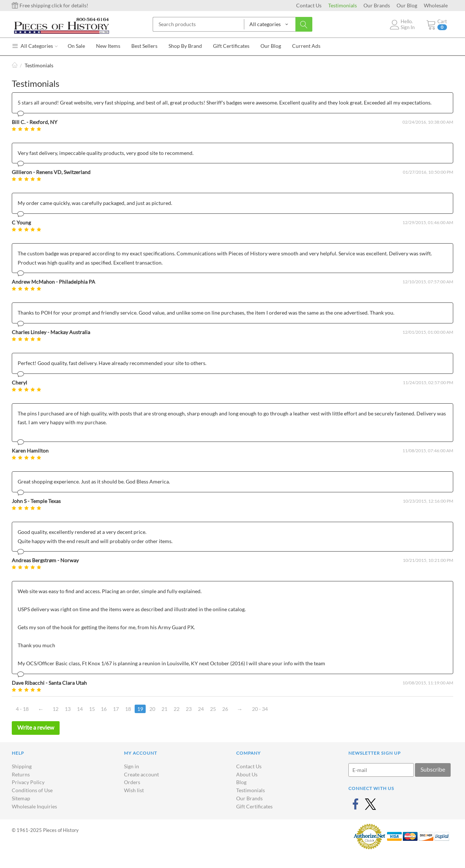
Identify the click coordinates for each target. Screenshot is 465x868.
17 (116, 709)
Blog (241, 782)
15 (92, 709)
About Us (247, 774)
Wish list (134, 790)
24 (201, 709)
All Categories (35, 46)
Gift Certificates (254, 806)
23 (189, 709)
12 (56, 709)
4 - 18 (22, 709)
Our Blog (407, 5)
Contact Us (309, 5)
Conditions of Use (32, 790)
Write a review (36, 727)
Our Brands (377, 5)
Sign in (132, 766)
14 (80, 709)
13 (68, 709)
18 (128, 709)
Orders (132, 782)
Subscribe (433, 769)
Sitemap (21, 798)
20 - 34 (260, 709)
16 (104, 709)
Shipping (22, 766)
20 (153, 709)
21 (165, 709)
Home (15, 65)
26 (226, 709)
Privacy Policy (28, 782)
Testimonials (342, 5)
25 (213, 709)
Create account (141, 774)
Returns (21, 774)
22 (177, 709)
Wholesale (436, 5)
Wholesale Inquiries (34, 806)
